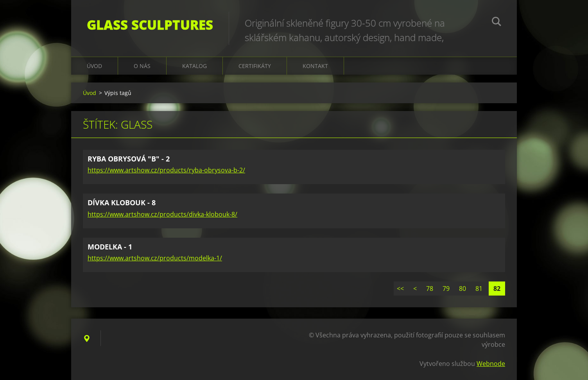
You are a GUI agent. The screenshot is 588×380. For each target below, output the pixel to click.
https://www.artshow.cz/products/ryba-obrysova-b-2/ (166, 170)
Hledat (497, 23)
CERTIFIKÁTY (255, 66)
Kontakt (315, 66)
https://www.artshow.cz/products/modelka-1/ (155, 258)
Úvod (94, 66)
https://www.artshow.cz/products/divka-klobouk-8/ (162, 214)
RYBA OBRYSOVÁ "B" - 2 (129, 159)
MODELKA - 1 (110, 247)
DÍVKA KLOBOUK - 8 (122, 203)
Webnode (491, 364)
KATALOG (195, 66)
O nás (142, 66)
